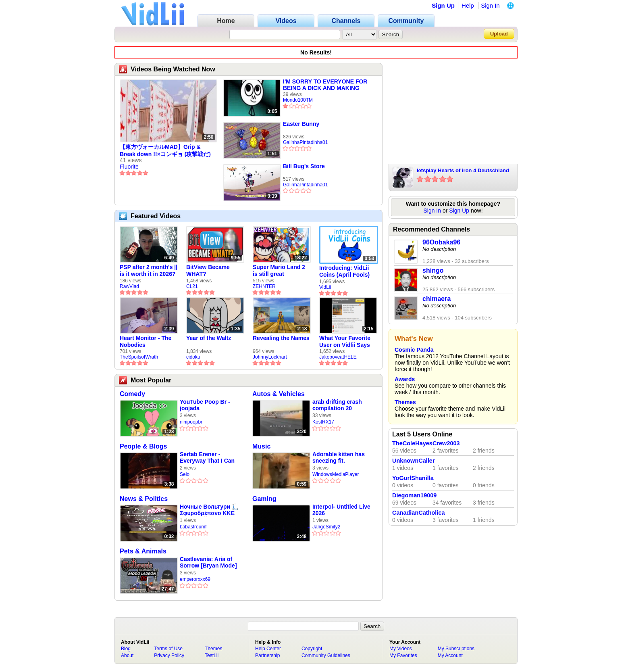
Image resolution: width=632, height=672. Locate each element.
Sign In (490, 5)
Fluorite (129, 167)
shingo (433, 270)
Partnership (267, 655)
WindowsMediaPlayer (336, 474)
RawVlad (129, 286)
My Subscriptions (456, 649)
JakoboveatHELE (338, 357)
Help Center (268, 649)
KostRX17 (323, 422)
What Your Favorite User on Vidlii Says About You (345, 342)
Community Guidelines (326, 655)
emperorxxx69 (195, 579)
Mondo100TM (298, 100)
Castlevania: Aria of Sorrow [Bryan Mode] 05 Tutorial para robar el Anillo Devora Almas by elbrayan (210, 562)
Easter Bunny (301, 124)
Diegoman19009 (414, 495)
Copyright (312, 649)
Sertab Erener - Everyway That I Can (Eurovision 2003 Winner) (207, 458)
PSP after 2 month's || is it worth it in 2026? (149, 270)
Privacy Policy (169, 655)
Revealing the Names (281, 338)
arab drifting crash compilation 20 (337, 405)
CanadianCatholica (419, 513)
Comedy (132, 394)
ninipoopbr (191, 422)
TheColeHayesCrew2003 (426, 443)
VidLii (325, 287)
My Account (450, 655)
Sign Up (443, 5)
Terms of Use (168, 649)
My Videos (401, 649)
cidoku (193, 357)
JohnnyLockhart (270, 357)
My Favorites (403, 655)
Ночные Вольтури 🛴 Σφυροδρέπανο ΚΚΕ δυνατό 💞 (209, 510)
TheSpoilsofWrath (139, 357)
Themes (405, 402)
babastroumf (193, 527)
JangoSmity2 (326, 527)
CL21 (192, 286)
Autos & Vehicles (279, 394)
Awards (405, 379)
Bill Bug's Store (304, 166)
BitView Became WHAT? (208, 270)
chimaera (437, 299)
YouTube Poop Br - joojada (205, 405)
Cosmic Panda (414, 350)
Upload (499, 34)
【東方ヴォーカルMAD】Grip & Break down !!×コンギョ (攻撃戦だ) (165, 150)
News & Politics (144, 499)
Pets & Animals (143, 551)
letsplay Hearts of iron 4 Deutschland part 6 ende (463, 171)
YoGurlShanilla (413, 478)
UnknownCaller (414, 461)
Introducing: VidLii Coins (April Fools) (344, 271)
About (127, 655)
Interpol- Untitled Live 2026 (341, 510)
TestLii (212, 655)
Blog (126, 649)
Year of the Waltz (209, 338)
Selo (185, 474)
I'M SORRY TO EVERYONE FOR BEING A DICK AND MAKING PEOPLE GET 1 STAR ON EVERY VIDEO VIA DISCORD (327, 85)
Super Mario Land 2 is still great (279, 270)
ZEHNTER (264, 286)
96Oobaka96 (441, 242)
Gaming (264, 499)
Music (261, 446)
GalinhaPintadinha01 (305, 142)
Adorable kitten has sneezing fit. (339, 457)
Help (468, 5)
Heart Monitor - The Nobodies (146, 341)
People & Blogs (143, 446)
